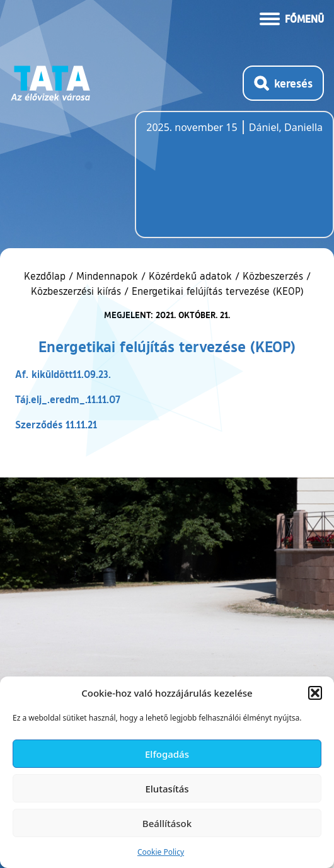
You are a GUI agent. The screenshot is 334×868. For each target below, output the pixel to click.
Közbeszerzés (273, 276)
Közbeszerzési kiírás (76, 291)
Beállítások (167, 823)
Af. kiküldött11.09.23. (63, 374)
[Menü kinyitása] (292, 18)
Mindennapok (107, 276)
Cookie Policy (161, 852)
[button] (315, 693)
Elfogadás (167, 754)
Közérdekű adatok (190, 276)
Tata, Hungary (217, 182)
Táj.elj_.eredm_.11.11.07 (68, 399)
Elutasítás (167, 789)
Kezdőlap (46, 276)
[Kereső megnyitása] (283, 83)
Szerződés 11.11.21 (56, 424)
